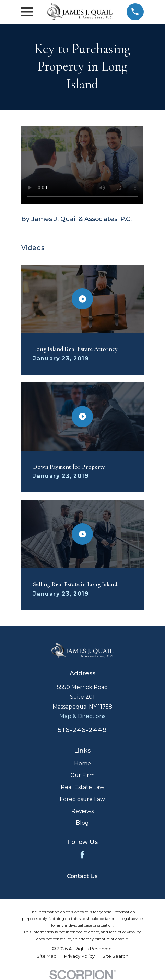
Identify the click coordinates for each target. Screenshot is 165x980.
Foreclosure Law (82, 799)
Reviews (82, 811)
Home (82, 763)
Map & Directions (82, 716)
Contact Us (82, 876)
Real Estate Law (82, 787)
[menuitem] (47, 956)
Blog (82, 823)
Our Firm (82, 775)
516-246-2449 (83, 730)
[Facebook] (82, 855)
